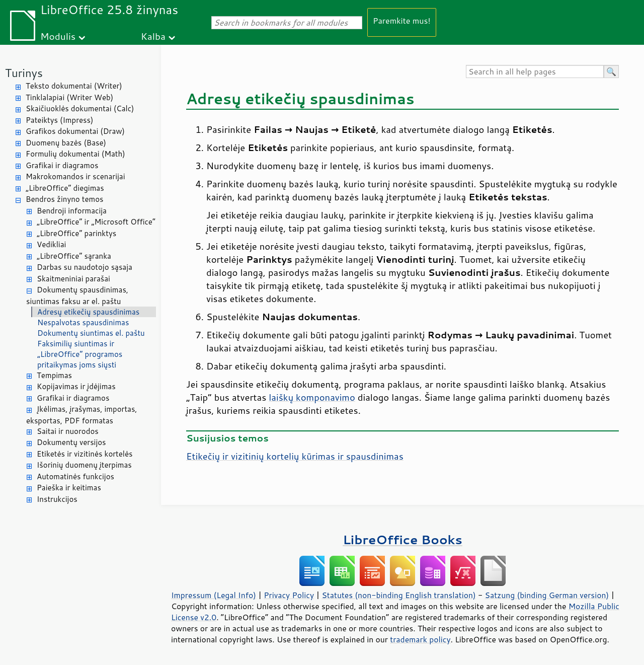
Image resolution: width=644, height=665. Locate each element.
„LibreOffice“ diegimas (65, 188)
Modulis (58, 36)
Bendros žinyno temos (65, 199)
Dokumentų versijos (71, 442)
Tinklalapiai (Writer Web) (69, 97)
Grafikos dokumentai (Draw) (75, 131)
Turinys (24, 73)
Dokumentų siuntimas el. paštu (91, 333)
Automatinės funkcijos (75, 476)
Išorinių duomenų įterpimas (84, 465)
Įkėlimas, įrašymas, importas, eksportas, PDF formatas (82, 415)
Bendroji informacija (72, 211)
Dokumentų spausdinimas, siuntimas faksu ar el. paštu (77, 295)
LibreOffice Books (403, 539)
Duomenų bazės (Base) (66, 143)
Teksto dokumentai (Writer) (74, 86)
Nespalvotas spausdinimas (83, 322)
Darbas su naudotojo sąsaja (85, 267)
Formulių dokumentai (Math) (75, 154)
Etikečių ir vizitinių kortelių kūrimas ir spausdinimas (295, 456)
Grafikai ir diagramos (62, 165)
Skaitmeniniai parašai (73, 279)
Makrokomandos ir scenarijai (75, 176)
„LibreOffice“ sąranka (74, 256)
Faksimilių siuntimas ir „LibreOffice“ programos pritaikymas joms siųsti (80, 354)
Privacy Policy (289, 595)
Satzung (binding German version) (547, 595)
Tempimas (54, 375)
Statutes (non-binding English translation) (398, 595)
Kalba (153, 36)
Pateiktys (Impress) (59, 120)
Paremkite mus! (402, 20)
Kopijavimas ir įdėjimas (76, 386)
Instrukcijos (57, 499)
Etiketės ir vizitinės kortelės (85, 454)
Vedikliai (51, 244)
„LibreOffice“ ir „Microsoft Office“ (96, 222)
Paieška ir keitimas (69, 488)
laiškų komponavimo (312, 397)
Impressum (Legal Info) (214, 595)
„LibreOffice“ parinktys (76, 233)
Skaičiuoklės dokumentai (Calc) (80, 108)
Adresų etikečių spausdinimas (88, 312)
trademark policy (420, 639)
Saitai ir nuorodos (68, 431)
